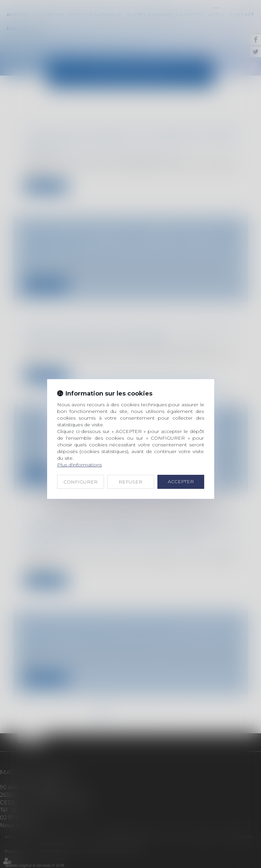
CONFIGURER (81, 482)
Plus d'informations (80, 465)
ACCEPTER (181, 481)
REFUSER (130, 482)
